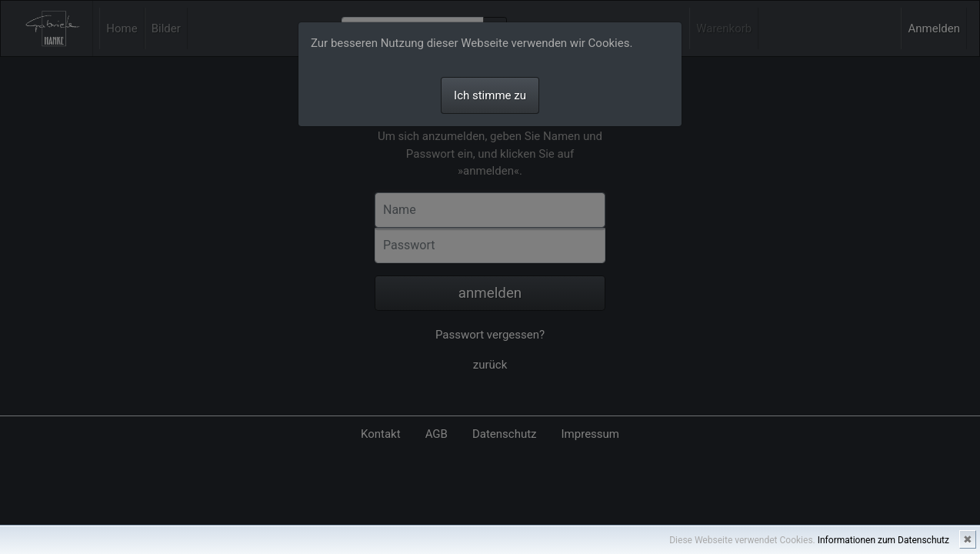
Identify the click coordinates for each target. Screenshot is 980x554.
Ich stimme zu (490, 95)
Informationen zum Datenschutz (883, 540)
